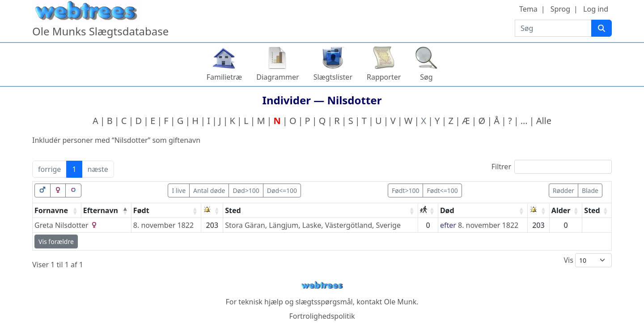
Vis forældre (56, 242)
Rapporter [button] (384, 77)
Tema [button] (528, 9)
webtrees (322, 285)
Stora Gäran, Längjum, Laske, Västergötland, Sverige (313, 225)
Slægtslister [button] (333, 77)
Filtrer (552, 167)
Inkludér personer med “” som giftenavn (116, 140)
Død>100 (246, 190)
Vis (588, 260)
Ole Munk (400, 302)
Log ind (596, 9)
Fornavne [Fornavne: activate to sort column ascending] (51, 210)
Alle (544, 121)
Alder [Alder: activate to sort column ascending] (561, 210)
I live (179, 190)
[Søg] (602, 28)
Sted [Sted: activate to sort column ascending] (233, 210)
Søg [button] (426, 77)
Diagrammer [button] (278, 77)
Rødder (563, 190)
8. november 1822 (163, 225)
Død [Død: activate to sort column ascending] (447, 210)
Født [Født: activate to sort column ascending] (141, 210)
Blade (590, 190)
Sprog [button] (560, 9)
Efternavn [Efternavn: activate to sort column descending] (101, 210)
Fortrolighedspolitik (322, 316)
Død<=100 (282, 190)
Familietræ (225, 77)
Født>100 (405, 190)
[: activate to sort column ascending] (212, 211)
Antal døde (209, 190)
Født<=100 (442, 190)
